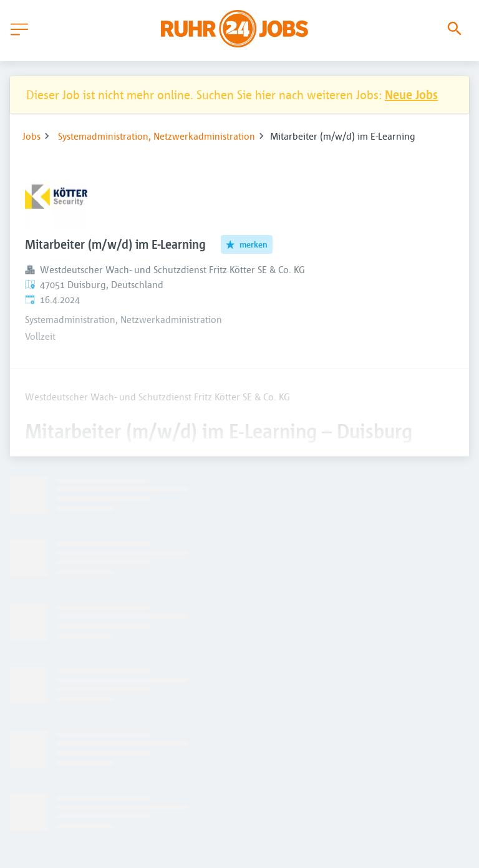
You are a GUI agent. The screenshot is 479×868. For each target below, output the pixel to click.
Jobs (31, 136)
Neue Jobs (411, 94)
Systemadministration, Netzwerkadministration (157, 136)
